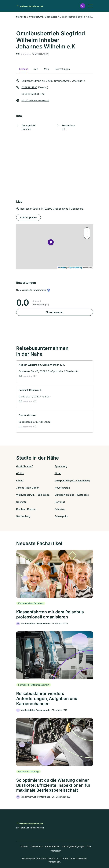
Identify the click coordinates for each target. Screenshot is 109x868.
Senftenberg (23, 516)
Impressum (56, 851)
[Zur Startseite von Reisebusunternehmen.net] (30, 6)
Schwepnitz (61, 516)
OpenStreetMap (76, 268)
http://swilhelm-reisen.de (35, 100)
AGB (89, 846)
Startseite (21, 17)
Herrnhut (60, 502)
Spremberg (61, 466)
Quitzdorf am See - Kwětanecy (72, 495)
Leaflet (62, 268)
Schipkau (60, 509)
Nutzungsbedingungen (73, 846)
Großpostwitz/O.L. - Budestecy (72, 481)
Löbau (20, 481)
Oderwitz (21, 502)
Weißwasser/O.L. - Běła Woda (33, 495)
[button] (83, 6)
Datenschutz (37, 846)
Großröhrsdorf (24, 466)
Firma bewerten (55, 312)
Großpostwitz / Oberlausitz (43, 17)
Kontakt (24, 846)
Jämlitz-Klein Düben (28, 488)
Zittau (58, 473)
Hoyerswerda (62, 488)
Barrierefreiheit (52, 846)
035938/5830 (29, 87)
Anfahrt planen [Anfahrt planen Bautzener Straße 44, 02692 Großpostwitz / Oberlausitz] (28, 217)
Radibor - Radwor (26, 509)
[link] (55, 371)
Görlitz (20, 473)
